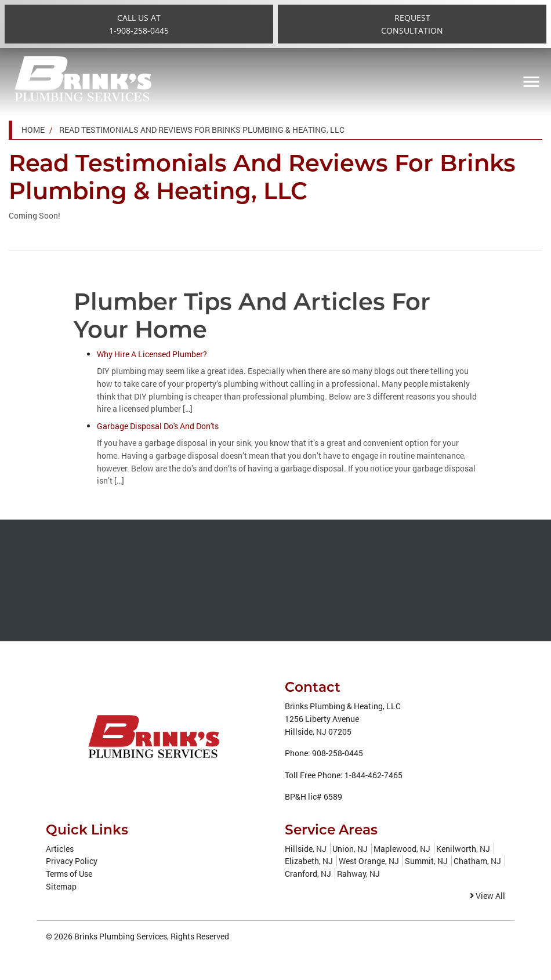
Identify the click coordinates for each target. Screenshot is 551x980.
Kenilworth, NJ (463, 849)
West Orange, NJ (369, 861)
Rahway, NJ (358, 874)
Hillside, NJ (306, 849)
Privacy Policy (72, 861)
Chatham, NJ (477, 861)
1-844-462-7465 (374, 775)
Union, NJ (350, 849)
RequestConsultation (412, 24)
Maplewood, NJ (402, 849)
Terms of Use (69, 874)
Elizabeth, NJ (309, 861)
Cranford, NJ (308, 874)
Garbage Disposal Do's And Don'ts (158, 426)
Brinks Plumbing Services (121, 936)
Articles (60, 849)
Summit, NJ (426, 861)
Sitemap (61, 886)
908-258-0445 (338, 753)
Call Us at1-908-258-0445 (139, 24)
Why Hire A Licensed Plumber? (152, 354)
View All (487, 896)
